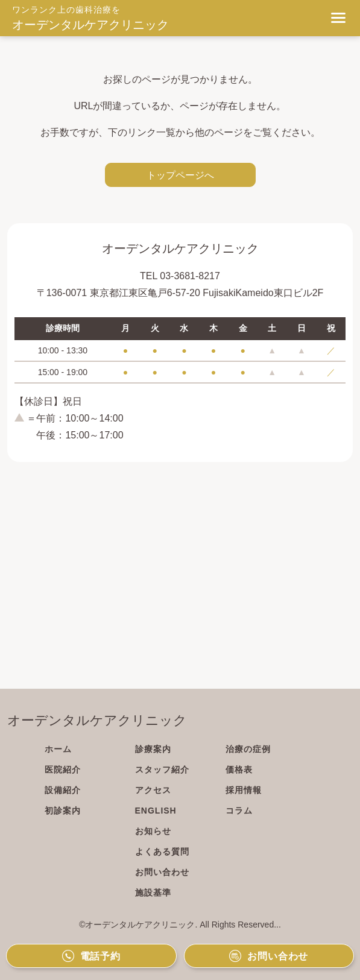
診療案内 (153, 749)
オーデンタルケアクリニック (90, 25)
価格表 (239, 770)
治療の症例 (248, 749)
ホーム (58, 749)
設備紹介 (63, 790)
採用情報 (244, 790)
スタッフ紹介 (162, 770)
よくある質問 (162, 852)
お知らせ (153, 831)
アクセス (153, 790)
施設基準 (153, 893)
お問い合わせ (162, 872)
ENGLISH (156, 811)
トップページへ (180, 175)
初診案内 (63, 811)
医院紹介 (63, 770)
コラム (239, 811)
